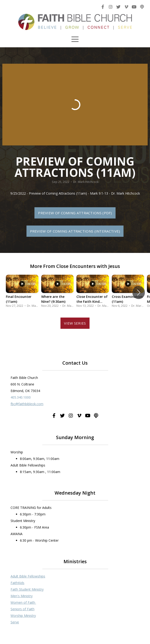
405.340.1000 (21, 397)
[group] (22, 293)
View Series (75, 323)
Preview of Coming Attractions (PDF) (75, 213)
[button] (139, 292)
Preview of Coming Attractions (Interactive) (75, 231)
